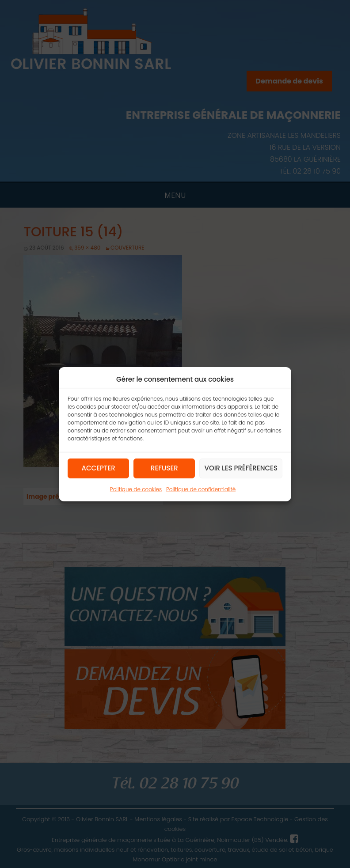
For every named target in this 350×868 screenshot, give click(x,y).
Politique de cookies (136, 489)
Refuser (164, 468)
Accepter (99, 468)
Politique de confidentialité (201, 489)
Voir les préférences (241, 468)
